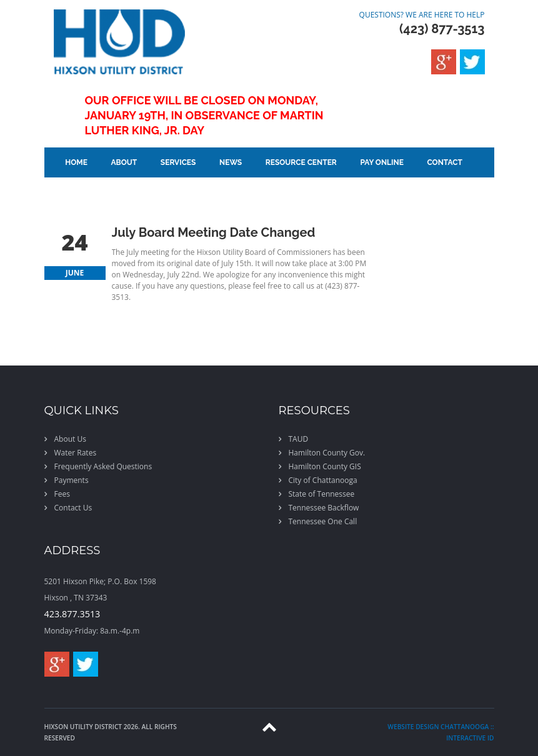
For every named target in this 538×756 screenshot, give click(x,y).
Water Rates (76, 453)
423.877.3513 (72, 614)
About (124, 162)
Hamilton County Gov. (327, 453)
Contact (444, 162)
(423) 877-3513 (442, 29)
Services (178, 162)
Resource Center (301, 162)
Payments (72, 480)
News (231, 162)
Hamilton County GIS (325, 466)
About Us (70, 439)
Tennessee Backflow (324, 508)
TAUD (299, 439)
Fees (62, 494)
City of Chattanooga (323, 480)
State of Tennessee (322, 494)
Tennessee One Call (323, 521)
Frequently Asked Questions (103, 466)
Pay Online (381, 162)
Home (76, 162)
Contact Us (73, 508)
